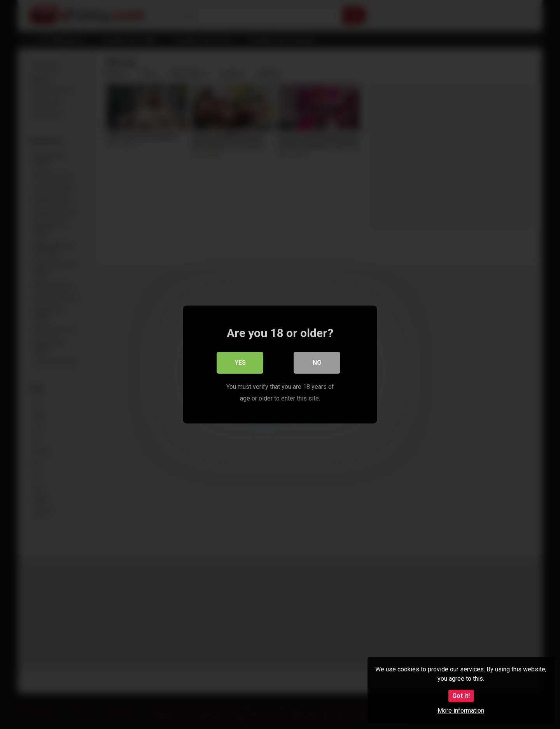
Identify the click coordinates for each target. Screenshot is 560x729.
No (317, 363)
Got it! (461, 696)
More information (461, 711)
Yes (240, 363)
